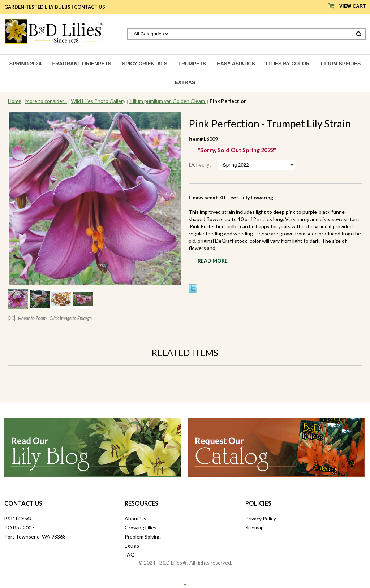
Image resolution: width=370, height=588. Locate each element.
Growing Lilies (141, 528)
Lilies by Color (288, 64)
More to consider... (46, 101)
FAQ (130, 555)
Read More (213, 261)
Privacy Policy (261, 518)
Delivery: (200, 164)
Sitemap (255, 528)
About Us (135, 518)
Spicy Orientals (145, 64)
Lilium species (341, 64)
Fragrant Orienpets (81, 64)
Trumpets (192, 64)
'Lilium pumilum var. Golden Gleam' (167, 101)
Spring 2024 (25, 64)
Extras (185, 82)
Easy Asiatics (236, 64)
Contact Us (90, 7)
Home (15, 101)
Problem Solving (143, 537)
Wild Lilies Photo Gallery (98, 101)
